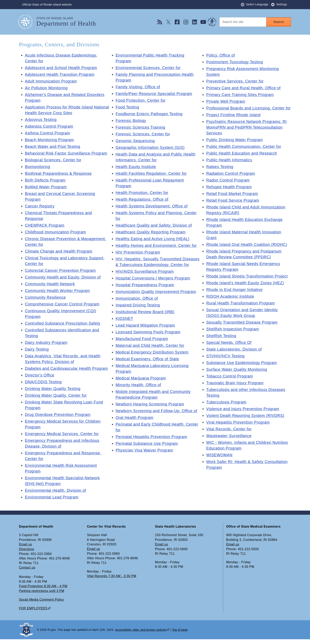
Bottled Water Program (46, 187)
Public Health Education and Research (243, 159)
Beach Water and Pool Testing (53, 146)
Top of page (180, 634)
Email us (26, 550)
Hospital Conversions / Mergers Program (154, 284)
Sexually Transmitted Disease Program (243, 328)
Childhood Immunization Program (56, 232)
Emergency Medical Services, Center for (63, 439)
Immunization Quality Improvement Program (157, 297)
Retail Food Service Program (233, 206)
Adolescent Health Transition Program (61, 74)
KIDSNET (125, 324)
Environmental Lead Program (52, 503)
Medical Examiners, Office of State (148, 365)
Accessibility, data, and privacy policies (141, 634)
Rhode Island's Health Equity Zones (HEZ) (246, 289)
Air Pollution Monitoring (47, 88)
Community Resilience (46, 297)
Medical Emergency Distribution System (153, 358)
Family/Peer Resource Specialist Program (155, 94)
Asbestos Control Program (50, 126)
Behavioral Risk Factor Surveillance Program (67, 153)
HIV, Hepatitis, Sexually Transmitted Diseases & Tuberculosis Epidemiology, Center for (153, 265)
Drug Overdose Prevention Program (59, 420)
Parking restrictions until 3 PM (42, 596)
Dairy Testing (37, 349)
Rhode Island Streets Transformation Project (248, 282)
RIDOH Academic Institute (231, 302)
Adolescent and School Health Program (62, 68)
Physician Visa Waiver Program (145, 456)
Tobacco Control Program (230, 382)
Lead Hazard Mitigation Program (146, 331)
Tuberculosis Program (227, 408)
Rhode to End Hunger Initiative (235, 295)
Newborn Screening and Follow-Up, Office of (158, 417)
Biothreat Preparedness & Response (59, 173)
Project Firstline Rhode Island (234, 121)
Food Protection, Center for (141, 100)
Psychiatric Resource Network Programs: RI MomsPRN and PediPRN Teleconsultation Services (248, 133)
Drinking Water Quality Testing (53, 394)
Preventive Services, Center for (236, 81)
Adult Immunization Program (52, 81)
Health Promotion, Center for (143, 193)
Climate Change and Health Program (60, 251)
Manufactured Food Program (143, 344)
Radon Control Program (229, 186)
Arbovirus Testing (41, 120)
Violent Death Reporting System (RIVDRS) (246, 421)
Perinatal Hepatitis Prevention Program (152, 442)
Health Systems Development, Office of (153, 206)
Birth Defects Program (46, 180)
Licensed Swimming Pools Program (149, 338)
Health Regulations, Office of (143, 199)
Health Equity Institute (137, 167)
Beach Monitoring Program (50, 140)
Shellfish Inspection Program (233, 335)
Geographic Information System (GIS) (151, 147)
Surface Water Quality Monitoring (237, 375)
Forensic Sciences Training (141, 127)
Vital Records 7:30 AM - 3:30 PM (112, 582)
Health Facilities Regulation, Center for (152, 173)
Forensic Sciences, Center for (144, 134)
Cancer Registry (40, 206)
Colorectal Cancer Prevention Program (61, 270)
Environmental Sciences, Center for (149, 68)
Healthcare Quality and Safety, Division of (155, 225)
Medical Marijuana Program (142, 384)
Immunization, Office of (137, 304)
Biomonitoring (38, 167)
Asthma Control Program (48, 133)
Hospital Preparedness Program (146, 291)
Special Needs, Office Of (229, 348)
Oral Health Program (135, 423)
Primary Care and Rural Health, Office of (244, 88)
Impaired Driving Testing (138, 311)
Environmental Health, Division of (56, 496)
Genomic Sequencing (136, 141)
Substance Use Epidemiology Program (242, 368)
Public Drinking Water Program (235, 146)
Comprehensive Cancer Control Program (63, 304)
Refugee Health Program (230, 193)
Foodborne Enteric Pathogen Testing (150, 114)
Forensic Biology (131, 121)
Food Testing (128, 107)
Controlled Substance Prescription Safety (64, 323)
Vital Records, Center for (230, 435)
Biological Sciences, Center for (54, 160)
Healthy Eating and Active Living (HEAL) (154, 239)
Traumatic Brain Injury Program (236, 389)
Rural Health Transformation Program (241, 309)
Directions (27, 555)
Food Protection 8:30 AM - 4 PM (43, 591)
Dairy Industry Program (47, 342)
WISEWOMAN (220, 461)
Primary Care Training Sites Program (241, 95)
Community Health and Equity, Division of (64, 277)
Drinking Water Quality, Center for (57, 401)
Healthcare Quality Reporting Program (152, 232)
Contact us (27, 573)
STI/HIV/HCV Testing (226, 362)
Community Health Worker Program (58, 291)
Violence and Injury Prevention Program (244, 415)
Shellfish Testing (222, 342)
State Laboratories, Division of (235, 355)
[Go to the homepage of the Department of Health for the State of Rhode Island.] (28, 22)
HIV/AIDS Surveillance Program (146, 277)
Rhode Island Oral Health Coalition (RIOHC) (248, 250)
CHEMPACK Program (45, 225)
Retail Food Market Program (233, 199)
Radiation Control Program (231, 179)
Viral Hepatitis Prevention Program (239, 428)
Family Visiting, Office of (139, 87)
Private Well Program (226, 101)
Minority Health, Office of (139, 391)
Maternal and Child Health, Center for (151, 351)
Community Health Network (51, 284)
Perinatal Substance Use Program (148, 449)
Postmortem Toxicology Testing (235, 62)
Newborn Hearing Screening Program (151, 410)
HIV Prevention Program (139, 252)
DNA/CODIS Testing (44, 388)
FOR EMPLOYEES (33, 613)
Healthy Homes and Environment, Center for (157, 245)
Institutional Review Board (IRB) (146, 318)
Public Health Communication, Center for (245, 152)
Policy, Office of (221, 55)
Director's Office (40, 381)
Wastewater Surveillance (229, 441)
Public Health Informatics (230, 166)
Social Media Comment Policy (42, 605)
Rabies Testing (220, 172)
